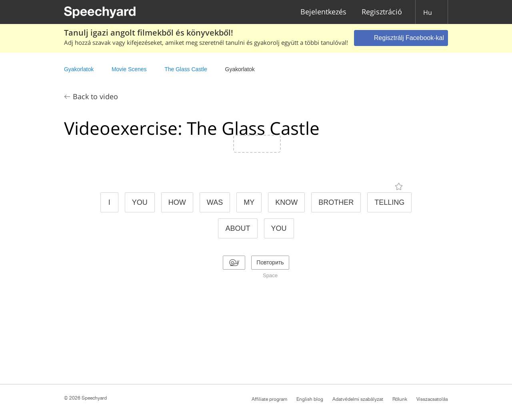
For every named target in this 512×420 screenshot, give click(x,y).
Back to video (95, 96)
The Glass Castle (186, 69)
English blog (310, 399)
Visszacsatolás (432, 399)
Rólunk (400, 399)
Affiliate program (269, 399)
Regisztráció (382, 12)
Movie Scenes (129, 69)
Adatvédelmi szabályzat (358, 399)
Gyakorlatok (79, 69)
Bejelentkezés (323, 12)
